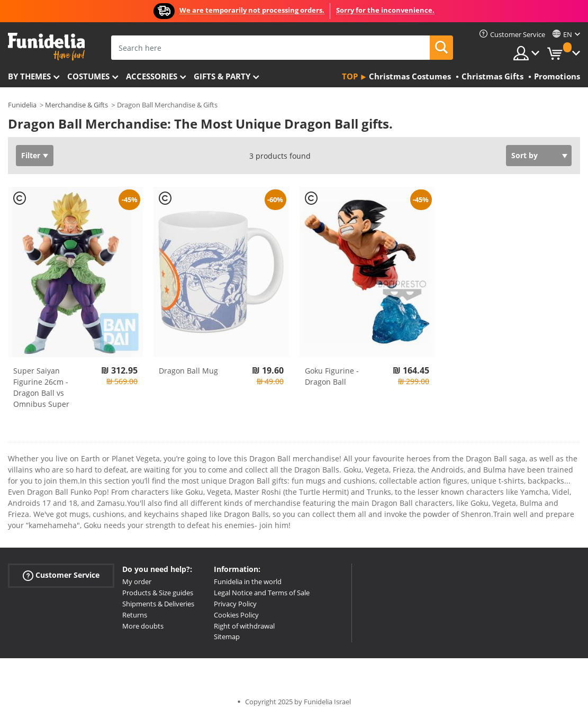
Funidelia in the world (248, 581)
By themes (29, 76)
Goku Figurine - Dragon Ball (332, 376)
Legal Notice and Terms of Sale (262, 593)
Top (350, 76)
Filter (31, 155)
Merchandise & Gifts (76, 105)
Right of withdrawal (244, 626)
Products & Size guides (158, 593)
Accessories (152, 76)
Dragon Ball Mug (188, 371)
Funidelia (22, 105)
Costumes (88, 76)
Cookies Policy (236, 615)
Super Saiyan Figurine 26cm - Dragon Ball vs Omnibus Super (41, 387)
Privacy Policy (235, 604)
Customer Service (61, 575)
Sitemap (227, 637)
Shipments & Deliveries (158, 604)
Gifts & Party (222, 76)
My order (137, 581)
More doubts (143, 626)
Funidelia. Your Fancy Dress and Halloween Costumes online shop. (46, 47)
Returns (135, 615)
